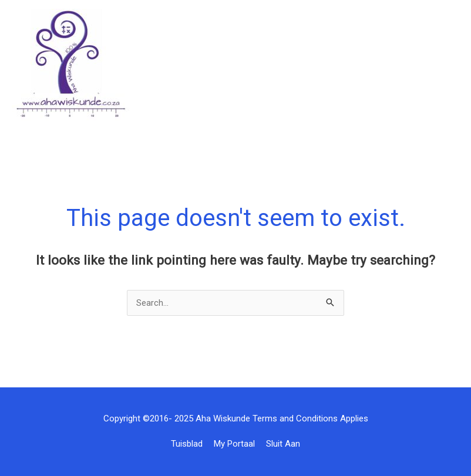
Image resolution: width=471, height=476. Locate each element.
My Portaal (234, 444)
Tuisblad (187, 444)
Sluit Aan (283, 444)
